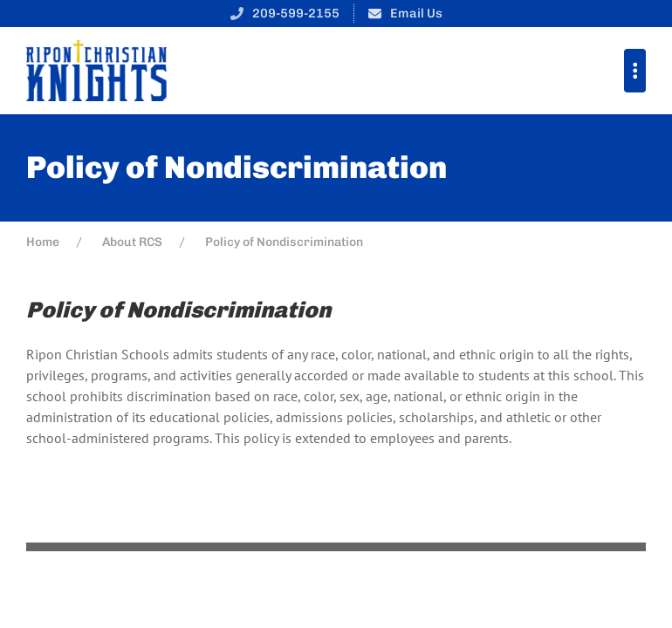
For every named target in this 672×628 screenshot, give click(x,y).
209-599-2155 (296, 13)
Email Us (416, 13)
